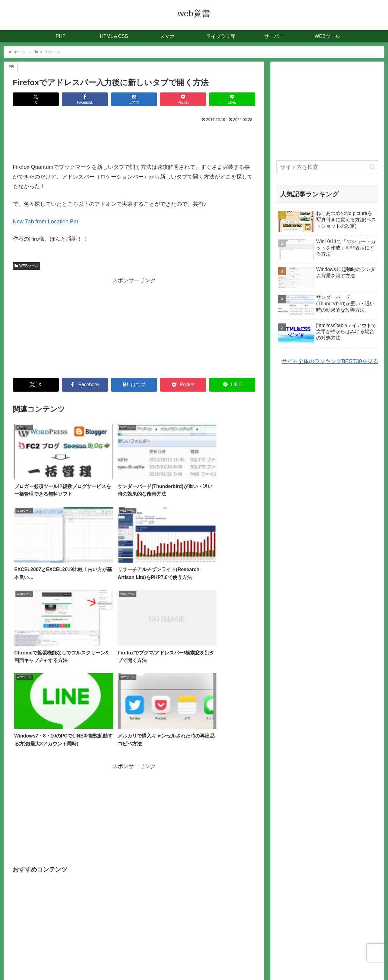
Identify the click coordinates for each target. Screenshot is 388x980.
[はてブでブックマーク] (134, 99)
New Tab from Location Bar (46, 222)
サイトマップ (164, 961)
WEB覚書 (196, 971)
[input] (327, 167)
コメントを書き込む (134, 913)
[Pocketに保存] (183, 99)
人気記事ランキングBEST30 (210, 961)
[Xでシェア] (36, 99)
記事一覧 (136, 961)
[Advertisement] (134, 141)
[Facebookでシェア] (85, 99)
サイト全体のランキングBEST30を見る (330, 361)
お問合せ (252, 961)
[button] (372, 167)
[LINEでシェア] (232, 99)
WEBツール (27, 266)
